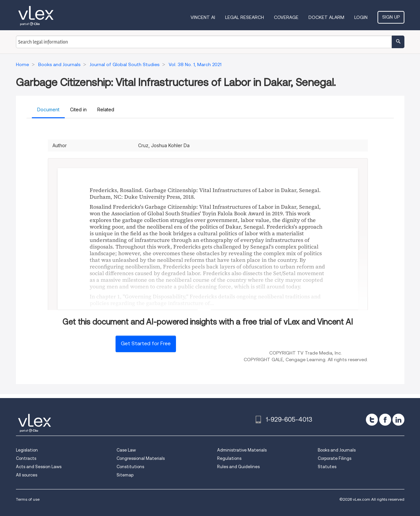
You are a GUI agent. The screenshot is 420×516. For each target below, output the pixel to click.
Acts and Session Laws (39, 467)
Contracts (26, 458)
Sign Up (391, 17)
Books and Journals (337, 450)
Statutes (327, 467)
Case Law (126, 450)
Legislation (27, 450)
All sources (27, 475)
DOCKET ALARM (326, 17)
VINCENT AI (203, 17)
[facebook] (385, 420)
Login (361, 17)
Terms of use (28, 499)
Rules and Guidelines (238, 467)
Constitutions (130, 467)
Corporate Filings (335, 458)
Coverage (286, 17)
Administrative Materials (242, 450)
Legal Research (245, 17)
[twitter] (372, 420)
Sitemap (125, 475)
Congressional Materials (141, 458)
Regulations (229, 458)
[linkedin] (398, 420)
